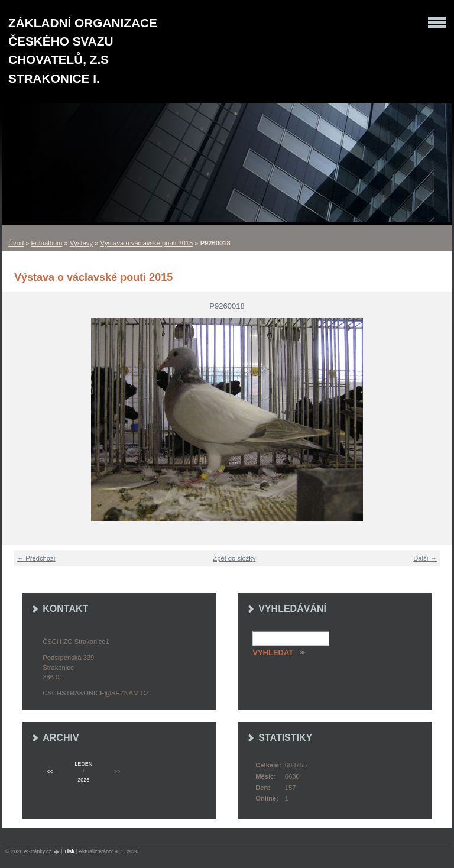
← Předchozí (36, 558)
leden (83, 764)
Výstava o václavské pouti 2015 (147, 243)
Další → (425, 558)
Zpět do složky (234, 558)
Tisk (69, 851)
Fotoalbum (47, 243)
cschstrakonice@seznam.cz (96, 693)
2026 (83, 780)
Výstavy (81, 243)
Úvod (16, 243)
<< (50, 772)
